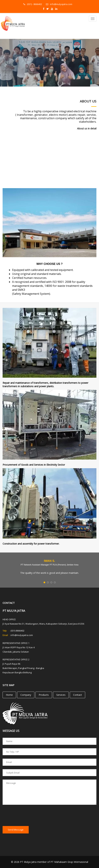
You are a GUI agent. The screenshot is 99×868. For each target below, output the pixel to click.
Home (9, 695)
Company (26, 695)
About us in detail (87, 128)
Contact (77, 695)
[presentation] (29, 816)
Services (61, 695)
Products (44, 695)
